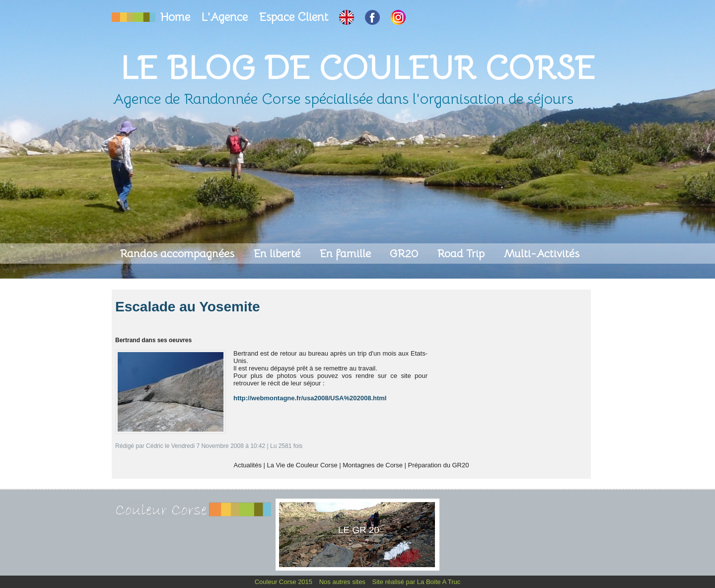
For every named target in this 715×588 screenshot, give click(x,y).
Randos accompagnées (179, 254)
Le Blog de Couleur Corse (357, 68)
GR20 (405, 254)
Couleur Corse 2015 (285, 582)
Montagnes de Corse (373, 465)
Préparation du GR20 (439, 465)
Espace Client (295, 17)
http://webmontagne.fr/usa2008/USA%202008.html (310, 398)
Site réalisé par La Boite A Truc (417, 582)
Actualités (248, 465)
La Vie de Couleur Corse (302, 465)
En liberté (278, 254)
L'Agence (226, 17)
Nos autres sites (343, 582)
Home (177, 17)
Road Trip (462, 254)
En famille (347, 254)
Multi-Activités (541, 254)
